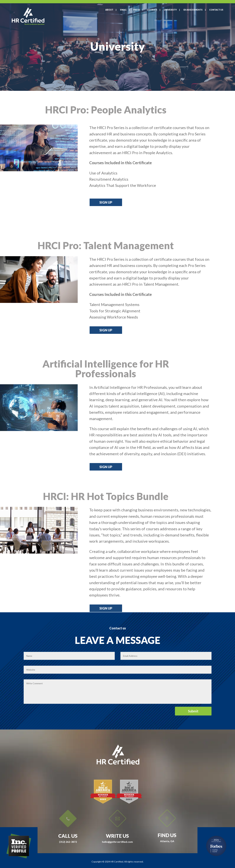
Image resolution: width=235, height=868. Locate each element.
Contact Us (216, 10)
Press (137, 10)
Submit (193, 711)
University (170, 10)
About (109, 10)
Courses (152, 10)
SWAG (123, 10)
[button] (103, 173)
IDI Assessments (193, 10)
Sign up (106, 202)
